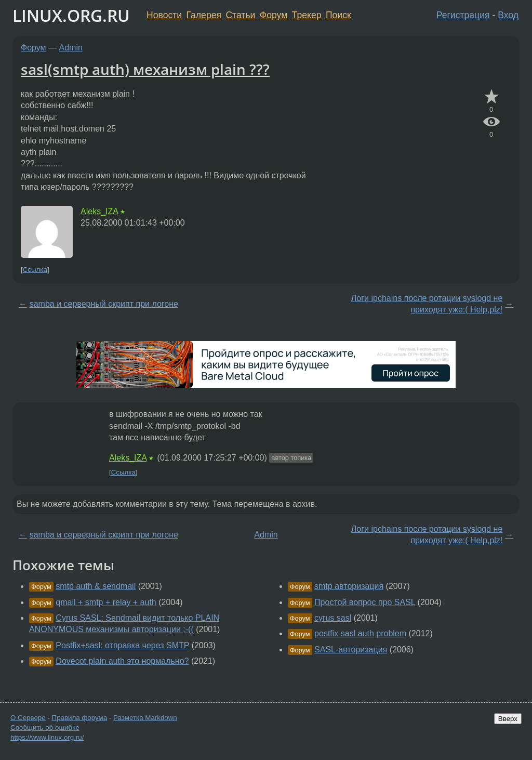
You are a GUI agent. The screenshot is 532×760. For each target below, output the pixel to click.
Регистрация (463, 15)
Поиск (338, 15)
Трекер (307, 15)
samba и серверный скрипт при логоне (104, 304)
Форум (274, 15)
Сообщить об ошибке (45, 728)
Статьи (240, 15)
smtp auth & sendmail (96, 586)
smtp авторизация (349, 586)
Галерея (204, 15)
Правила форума (80, 718)
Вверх (508, 719)
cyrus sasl (333, 618)
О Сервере (28, 718)
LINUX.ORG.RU (71, 15)
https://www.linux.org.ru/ (47, 737)
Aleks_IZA (99, 211)
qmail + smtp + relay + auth (106, 602)
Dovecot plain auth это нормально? (122, 661)
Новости (164, 15)
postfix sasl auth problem (360, 633)
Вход (508, 15)
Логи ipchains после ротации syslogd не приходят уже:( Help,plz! (427, 304)
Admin (71, 48)
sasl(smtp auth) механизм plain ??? (145, 69)
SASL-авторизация (351, 650)
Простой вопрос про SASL (365, 602)
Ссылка (35, 270)
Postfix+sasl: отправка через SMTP (122, 645)
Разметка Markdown (145, 718)
